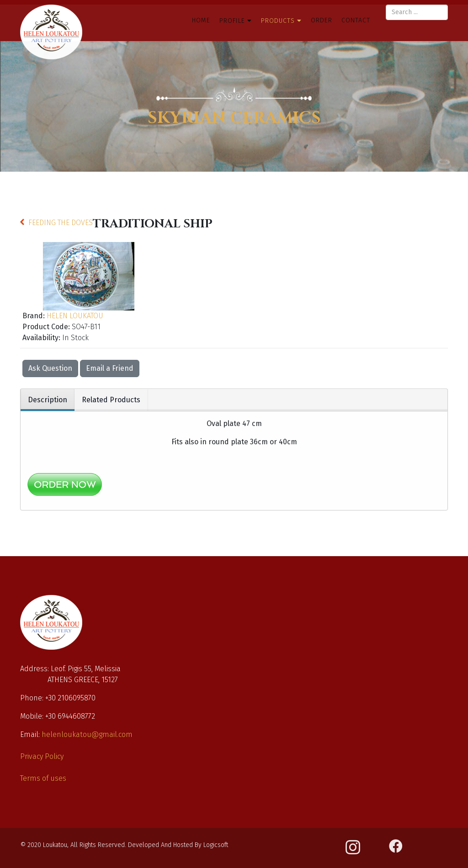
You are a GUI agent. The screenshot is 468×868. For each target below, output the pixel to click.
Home (201, 20)
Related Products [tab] (111, 400)
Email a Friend (110, 368)
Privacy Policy (42, 756)
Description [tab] (48, 400)
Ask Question (50, 368)
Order (322, 20)
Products (279, 21)
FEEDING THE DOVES (61, 223)
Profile (232, 21)
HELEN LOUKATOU (75, 316)
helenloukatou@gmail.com (87, 734)
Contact (356, 20)
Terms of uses (43, 778)
